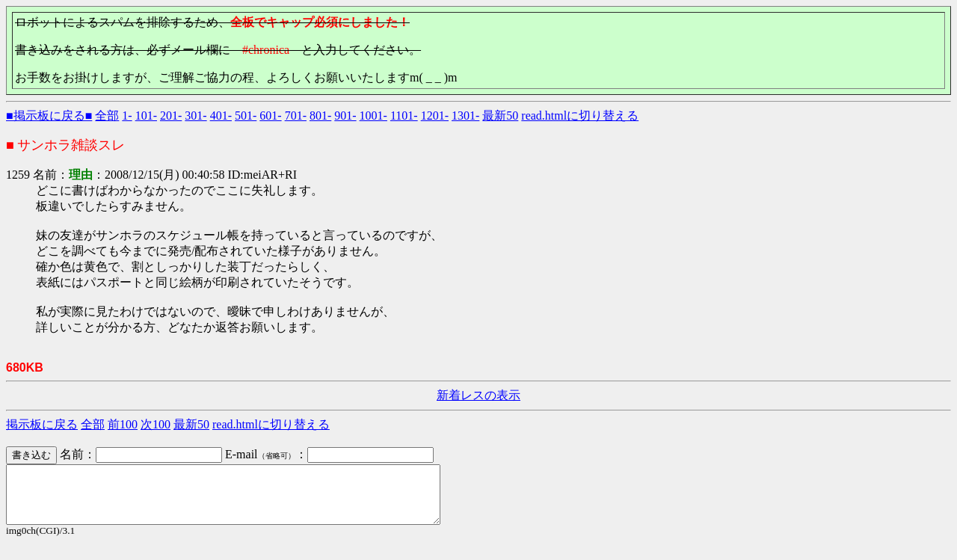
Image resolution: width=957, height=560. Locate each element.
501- (246, 116)
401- (221, 116)
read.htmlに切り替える (580, 116)
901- (345, 116)
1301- (465, 116)
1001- (373, 116)
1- (127, 116)
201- (171, 116)
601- (270, 116)
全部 (107, 116)
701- (296, 116)
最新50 (500, 116)
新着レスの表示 (478, 395)
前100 (123, 424)
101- (146, 116)
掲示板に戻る (42, 424)
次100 (156, 424)
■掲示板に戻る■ (49, 116)
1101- (404, 116)
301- (196, 116)
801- (320, 116)
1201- (435, 116)
